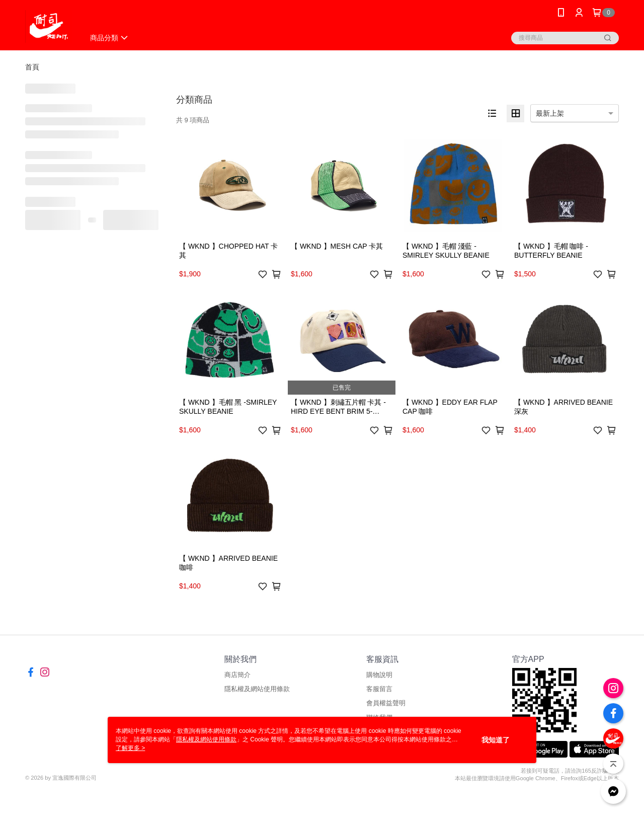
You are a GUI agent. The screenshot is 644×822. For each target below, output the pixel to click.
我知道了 (496, 740)
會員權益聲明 (386, 703)
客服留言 (379, 689)
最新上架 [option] (550, 113)
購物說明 (379, 675)
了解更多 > (130, 748)
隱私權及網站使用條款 (257, 689)
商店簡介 (237, 675)
